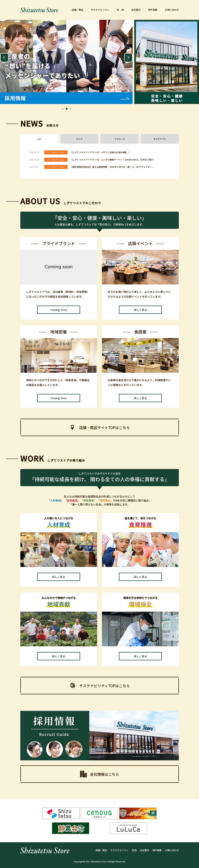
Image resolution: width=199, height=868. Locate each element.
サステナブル (160, 139)
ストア (79, 139)
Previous (4, 58)
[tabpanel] (66, 62)
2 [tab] (67, 109)
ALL (39, 139)
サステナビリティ (100, 10)
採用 (134, 850)
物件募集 (153, 10)
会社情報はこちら (100, 774)
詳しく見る (140, 310)
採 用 (120, 10)
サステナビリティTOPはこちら (100, 686)
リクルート (120, 139)
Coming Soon (59, 310)
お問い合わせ (172, 10)
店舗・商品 (77, 10)
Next (128, 58)
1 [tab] (63, 109)
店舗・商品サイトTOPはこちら (99, 427)
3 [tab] (71, 109)
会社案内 (136, 10)
